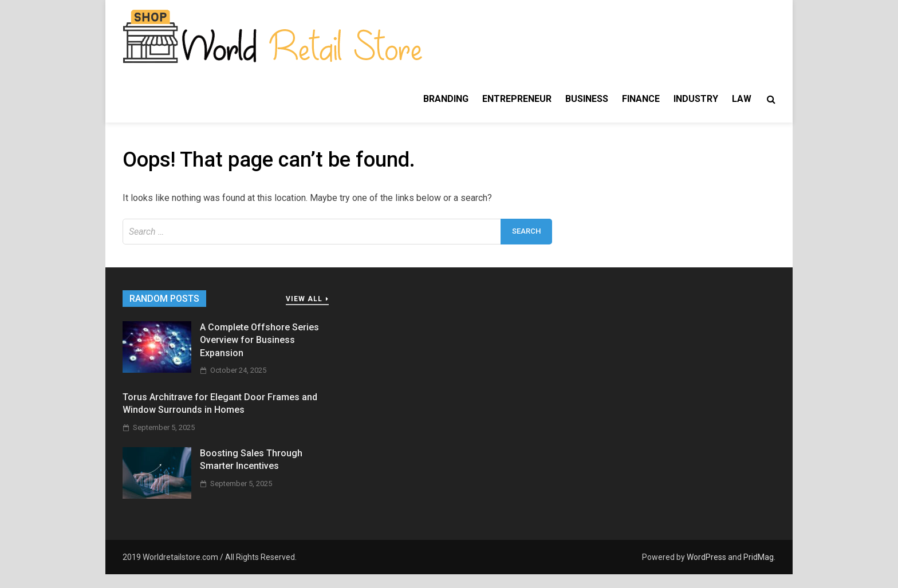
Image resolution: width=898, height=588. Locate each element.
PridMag (759, 557)
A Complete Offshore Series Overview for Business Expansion (259, 340)
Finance (641, 99)
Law (742, 99)
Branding (446, 99)
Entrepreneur (517, 99)
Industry (696, 99)
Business (587, 99)
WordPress (706, 557)
